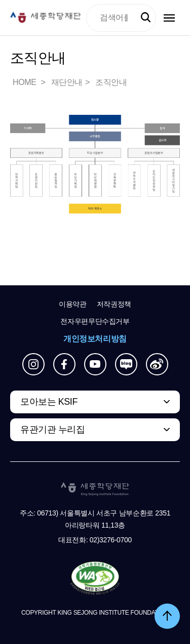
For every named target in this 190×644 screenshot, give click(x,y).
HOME (25, 82)
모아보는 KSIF (49, 402)
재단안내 (67, 82)
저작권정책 (114, 304)
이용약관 (73, 304)
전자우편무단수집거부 (95, 321)
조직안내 (111, 82)
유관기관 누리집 (52, 430)
